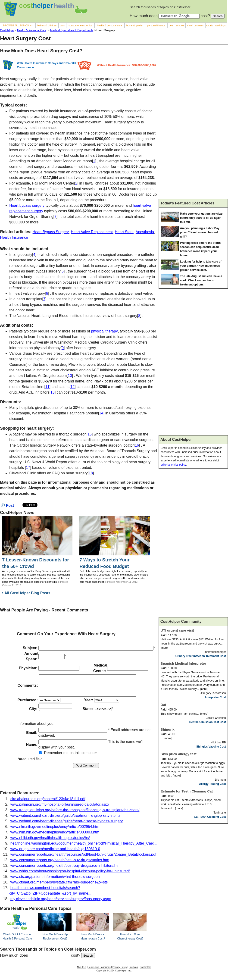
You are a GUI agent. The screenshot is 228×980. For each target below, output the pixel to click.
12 (72, 387)
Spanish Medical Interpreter (183, 663)
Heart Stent (124, 232)
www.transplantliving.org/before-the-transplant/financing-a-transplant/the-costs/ (75, 814)
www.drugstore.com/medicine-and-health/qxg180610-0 (55, 853)
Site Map (133, 971)
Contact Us (145, 971)
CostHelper (7, 30)
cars (62, 25)
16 (137, 445)
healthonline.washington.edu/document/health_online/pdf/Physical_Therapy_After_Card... (84, 847)
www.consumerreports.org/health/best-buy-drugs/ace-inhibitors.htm (66, 870)
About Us (82, 971)
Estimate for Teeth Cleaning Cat (187, 791)
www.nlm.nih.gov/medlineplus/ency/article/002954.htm (55, 831)
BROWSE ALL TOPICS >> (18, 25)
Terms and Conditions (99, 971)
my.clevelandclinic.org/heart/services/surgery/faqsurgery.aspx (61, 903)
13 (53, 392)
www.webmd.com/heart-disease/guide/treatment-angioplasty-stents (66, 820)
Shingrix (168, 729)
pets (171, 25)
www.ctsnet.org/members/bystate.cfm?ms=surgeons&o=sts (59, 886)
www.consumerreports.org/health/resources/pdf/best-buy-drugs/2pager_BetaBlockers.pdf (83, 859)
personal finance (156, 25)
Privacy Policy (120, 971)
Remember (51, 757)
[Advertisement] (184, 124)
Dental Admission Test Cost (208, 722)
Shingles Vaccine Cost (211, 747)
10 (70, 376)
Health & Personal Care (32, 30)
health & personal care (109, 25)
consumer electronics (80, 25)
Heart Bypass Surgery (51, 232)
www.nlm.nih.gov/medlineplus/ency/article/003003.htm (55, 836)
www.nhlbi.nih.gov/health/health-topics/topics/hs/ (50, 842)
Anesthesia (145, 232)
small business (195, 25)
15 (90, 434)
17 (28, 468)
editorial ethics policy (173, 465)
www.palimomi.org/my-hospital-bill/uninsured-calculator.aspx (60, 809)
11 (47, 387)
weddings (220, 25)
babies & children (47, 25)
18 (91, 473)
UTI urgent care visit (177, 630)
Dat (163, 705)
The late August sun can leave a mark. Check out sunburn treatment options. (201, 280)
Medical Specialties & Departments (72, 30)
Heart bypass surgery (27, 205)
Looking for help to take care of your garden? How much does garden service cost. (201, 266)
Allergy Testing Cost (212, 784)
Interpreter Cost (216, 697)
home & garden (135, 25)
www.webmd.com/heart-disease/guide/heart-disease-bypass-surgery (67, 825)
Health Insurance (14, 237)
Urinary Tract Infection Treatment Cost (201, 656)
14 (101, 413)
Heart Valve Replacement (92, 232)
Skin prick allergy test (179, 754)
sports (210, 25)
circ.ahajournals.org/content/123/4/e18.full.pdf (48, 803)
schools (180, 25)
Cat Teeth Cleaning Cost (210, 817)
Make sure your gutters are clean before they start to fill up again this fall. (202, 218)
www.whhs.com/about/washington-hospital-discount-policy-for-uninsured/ (70, 875)
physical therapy (104, 331)
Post (7, 506)
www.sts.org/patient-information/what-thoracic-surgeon (55, 881)
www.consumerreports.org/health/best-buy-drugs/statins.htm (60, 864)
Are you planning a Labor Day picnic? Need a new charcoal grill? (200, 232)
